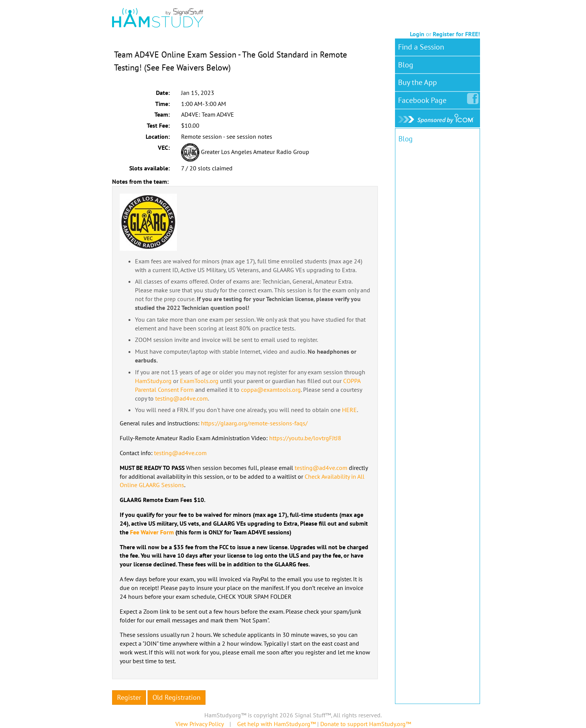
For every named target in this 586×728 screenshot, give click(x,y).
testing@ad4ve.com (181, 398)
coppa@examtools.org (271, 390)
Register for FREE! (456, 34)
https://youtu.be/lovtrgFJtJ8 (305, 438)
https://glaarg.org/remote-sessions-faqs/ (254, 423)
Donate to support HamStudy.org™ (366, 724)
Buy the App (417, 82)
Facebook (424, 99)
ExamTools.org (199, 381)
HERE (349, 410)
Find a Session (421, 47)
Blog (406, 65)
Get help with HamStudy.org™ (276, 724)
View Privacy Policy (199, 724)
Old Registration (177, 697)
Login (417, 34)
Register (129, 697)
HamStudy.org (153, 381)
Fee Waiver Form (152, 532)
